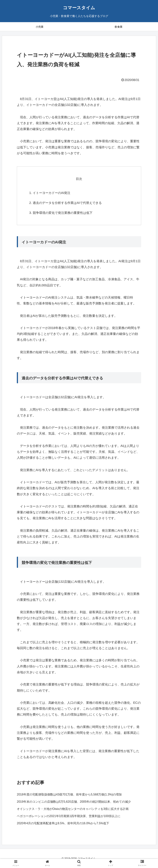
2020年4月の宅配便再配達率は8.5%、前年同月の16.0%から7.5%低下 (63, 823)
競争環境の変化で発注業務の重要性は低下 (63, 213)
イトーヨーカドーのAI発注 (52, 193)
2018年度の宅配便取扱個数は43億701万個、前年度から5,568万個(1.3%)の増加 (69, 794)
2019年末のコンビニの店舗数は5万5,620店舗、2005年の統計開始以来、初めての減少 (74, 802)
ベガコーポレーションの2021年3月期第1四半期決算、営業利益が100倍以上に (69, 816)
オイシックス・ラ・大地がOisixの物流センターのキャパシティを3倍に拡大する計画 (73, 809)
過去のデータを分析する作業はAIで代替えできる (67, 203)
